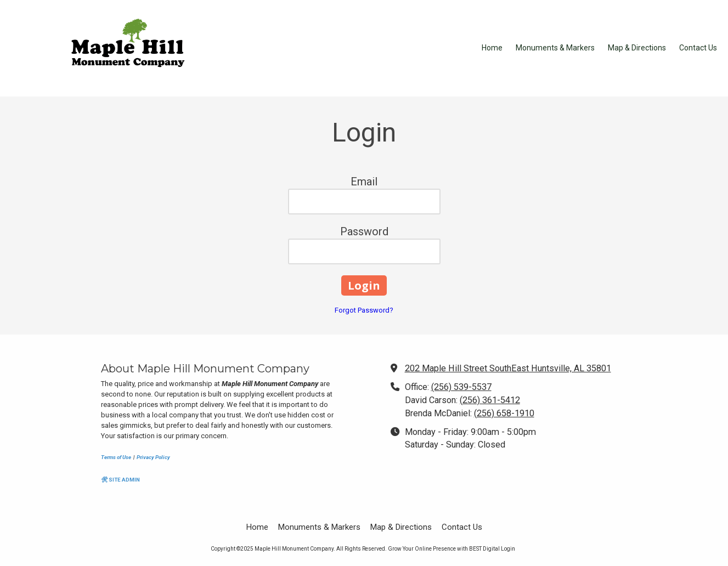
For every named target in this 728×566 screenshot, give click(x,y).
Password (364, 231)
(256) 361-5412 (490, 400)
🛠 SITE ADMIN (120, 480)
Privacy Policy (153, 457)
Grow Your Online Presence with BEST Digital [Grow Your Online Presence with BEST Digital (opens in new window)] (444, 549)
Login (508, 549)
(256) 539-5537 (461, 387)
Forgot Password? (364, 310)
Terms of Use (116, 457)
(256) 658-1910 (504, 413)
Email (364, 182)
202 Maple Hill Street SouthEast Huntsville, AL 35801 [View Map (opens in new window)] (508, 368)
